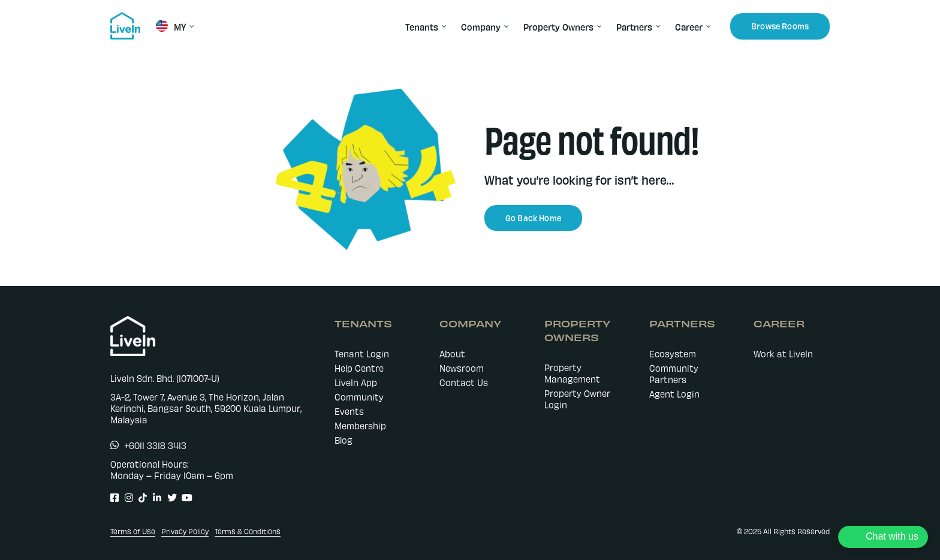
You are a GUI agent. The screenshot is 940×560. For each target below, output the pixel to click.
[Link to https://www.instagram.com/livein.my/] (126, 498)
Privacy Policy (185, 531)
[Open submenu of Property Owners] (598, 26)
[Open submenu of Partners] (656, 26)
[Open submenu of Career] (707, 26)
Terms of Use (133, 531)
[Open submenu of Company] (505, 26)
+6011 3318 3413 (156, 445)
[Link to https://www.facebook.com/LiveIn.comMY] (111, 498)
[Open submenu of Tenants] (442, 26)
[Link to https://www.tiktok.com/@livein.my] (139, 498)
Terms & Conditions (248, 531)
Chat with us (892, 536)
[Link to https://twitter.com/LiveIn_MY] (168, 498)
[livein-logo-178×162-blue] (125, 16)
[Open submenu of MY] (190, 26)
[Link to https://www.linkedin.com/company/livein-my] (154, 498)
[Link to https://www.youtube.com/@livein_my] (183, 498)
